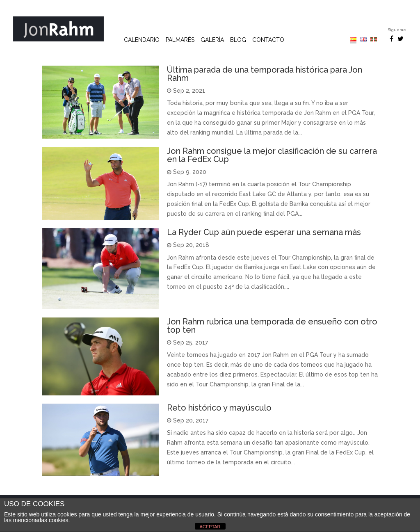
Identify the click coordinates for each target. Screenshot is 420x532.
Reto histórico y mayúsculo (219, 408)
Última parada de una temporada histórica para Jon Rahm (265, 74)
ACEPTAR (210, 527)
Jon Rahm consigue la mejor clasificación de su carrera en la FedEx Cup (272, 155)
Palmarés (180, 40)
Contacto (268, 40)
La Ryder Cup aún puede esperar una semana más (264, 232)
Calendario (142, 40)
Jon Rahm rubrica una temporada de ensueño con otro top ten (272, 326)
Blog (238, 40)
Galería (212, 40)
